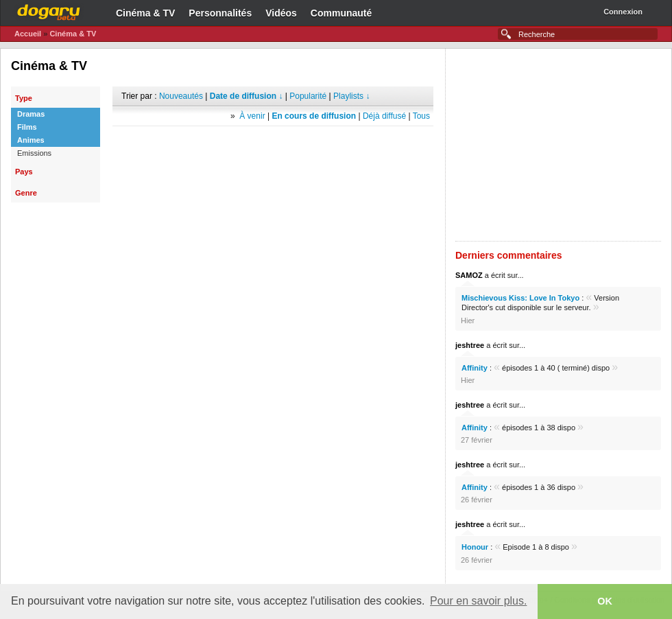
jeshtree (470, 345)
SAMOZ (469, 275)
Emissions (34, 153)
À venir (252, 116)
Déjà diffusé (384, 116)
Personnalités (220, 13)
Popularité (308, 96)
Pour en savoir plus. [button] (478, 601)
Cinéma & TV (145, 13)
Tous (421, 116)
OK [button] (605, 601)
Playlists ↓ (351, 96)
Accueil (28, 34)
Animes (31, 140)
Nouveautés (181, 96)
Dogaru (49, 10)
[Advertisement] (273, 147)
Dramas (31, 114)
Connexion (623, 12)
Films (27, 127)
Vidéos (281, 13)
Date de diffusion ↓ (247, 96)
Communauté (341, 13)
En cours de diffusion (314, 116)
